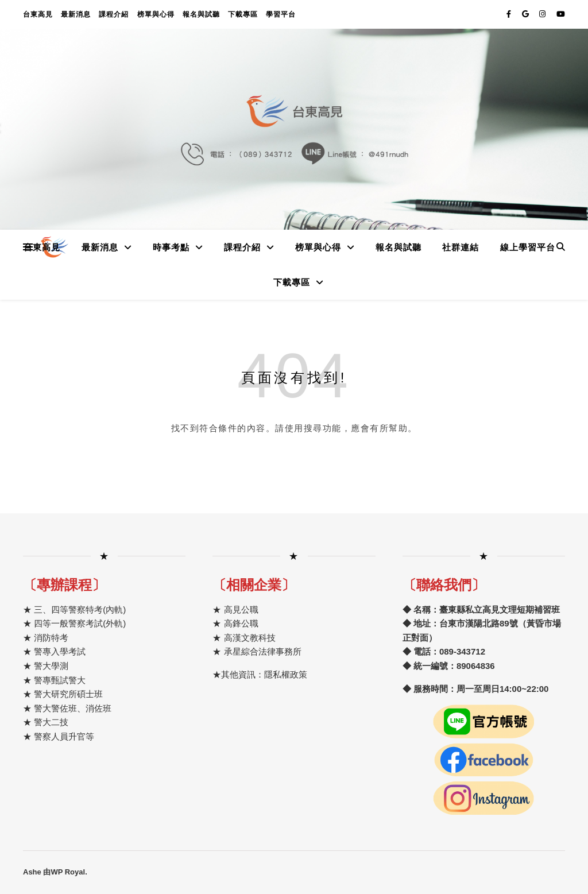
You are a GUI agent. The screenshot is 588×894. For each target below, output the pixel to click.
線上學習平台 (528, 247)
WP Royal (68, 872)
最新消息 (76, 14)
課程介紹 (114, 14)
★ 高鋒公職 (235, 623)
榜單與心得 (156, 14)
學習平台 (281, 14)
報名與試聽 (201, 14)
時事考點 (171, 247)
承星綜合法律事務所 (263, 651)
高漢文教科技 (248, 638)
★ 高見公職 (235, 609)
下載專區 (243, 14)
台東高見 (38, 14)
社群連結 (461, 247)
